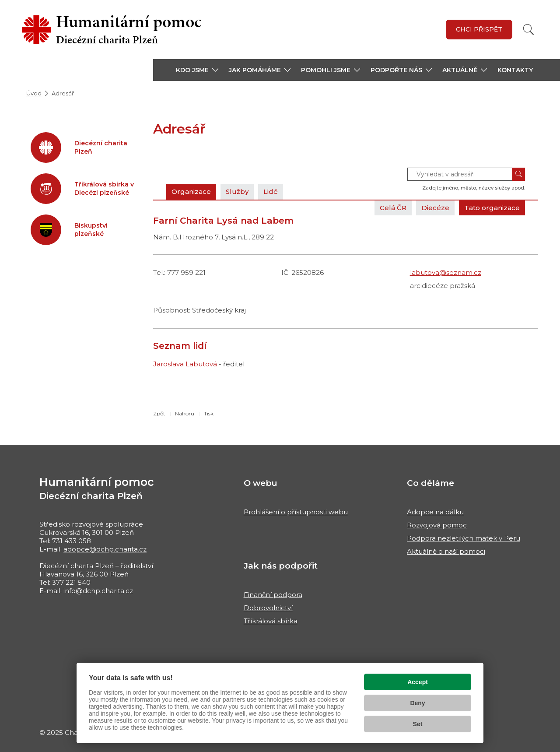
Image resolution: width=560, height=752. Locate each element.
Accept (418, 682)
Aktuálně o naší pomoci (446, 551)
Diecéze (435, 208)
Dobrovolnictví (268, 608)
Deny (417, 703)
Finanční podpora (273, 595)
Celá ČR (393, 208)
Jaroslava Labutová (185, 364)
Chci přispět (479, 29)
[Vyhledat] (528, 30)
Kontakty (515, 70)
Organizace (191, 192)
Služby (237, 192)
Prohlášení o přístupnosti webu (296, 512)
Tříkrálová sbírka (271, 621)
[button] (197, 70)
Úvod (34, 93)
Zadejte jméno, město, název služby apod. (474, 188)
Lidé (271, 192)
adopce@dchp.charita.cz (105, 549)
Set (418, 724)
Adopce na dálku (435, 512)
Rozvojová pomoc (437, 525)
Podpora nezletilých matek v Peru (464, 538)
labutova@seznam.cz (446, 272)
